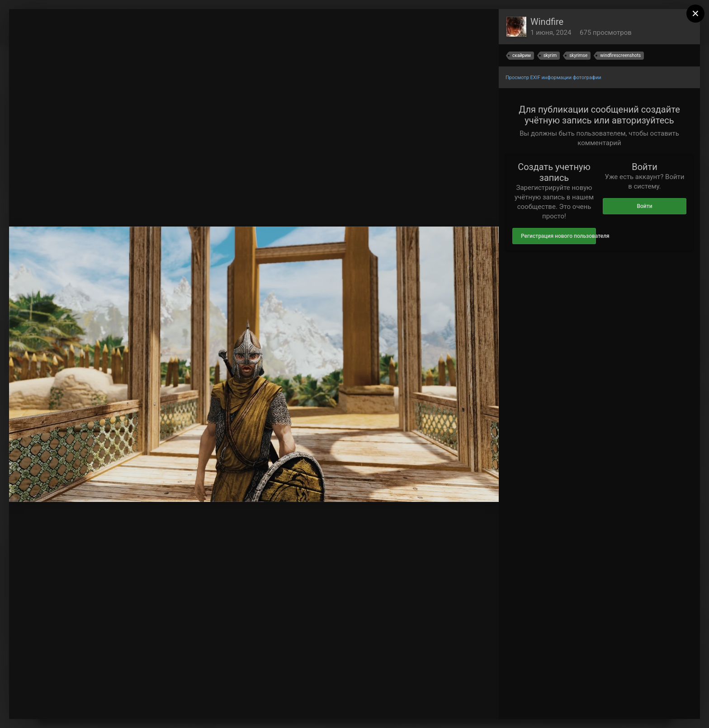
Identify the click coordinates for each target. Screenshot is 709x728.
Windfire (547, 22)
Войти (644, 206)
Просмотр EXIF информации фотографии (553, 78)
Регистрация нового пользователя (558, 236)
